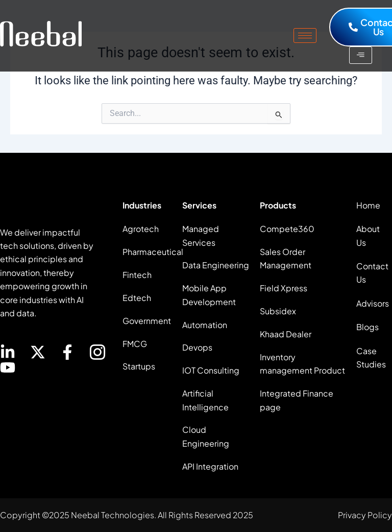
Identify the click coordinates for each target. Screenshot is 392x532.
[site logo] (41, 34)
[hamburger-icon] (305, 36)
